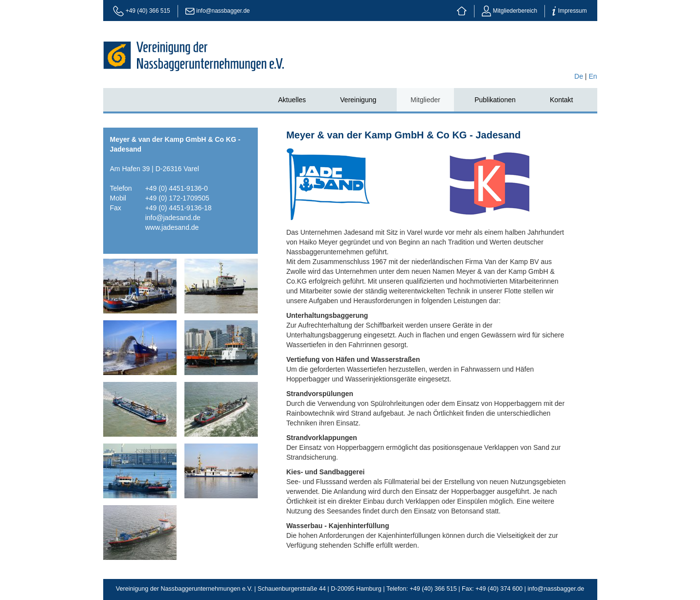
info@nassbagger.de (223, 11)
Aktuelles (292, 100)
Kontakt (561, 100)
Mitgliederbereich (509, 11)
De (579, 76)
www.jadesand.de (172, 227)
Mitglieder (425, 100)
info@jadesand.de (173, 218)
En (593, 76)
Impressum (569, 11)
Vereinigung (358, 100)
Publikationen (495, 100)
